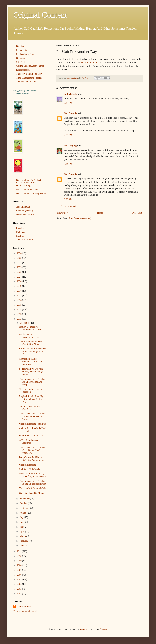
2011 (19, 551)
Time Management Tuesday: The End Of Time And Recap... (32, 382)
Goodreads (21, 58)
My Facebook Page (25, 54)
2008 (20, 565)
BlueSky (20, 46)
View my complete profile (25, 611)
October (24, 503)
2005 (20, 579)
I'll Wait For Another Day (31, 436)
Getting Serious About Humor (30, 66)
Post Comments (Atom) (80, 218)
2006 (20, 575)
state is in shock (89, 62)
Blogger (103, 629)
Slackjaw (20, 236)
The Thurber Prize (25, 240)
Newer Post (63, 213)
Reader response (24, 70)
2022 (20, 272)
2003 (20, 589)
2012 (20, 319)
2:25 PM (68, 103)
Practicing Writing (25, 211)
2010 (20, 556)
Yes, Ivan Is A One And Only (33, 488)
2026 (20, 253)
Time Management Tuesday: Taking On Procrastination (33, 482)
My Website (22, 50)
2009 (20, 561)
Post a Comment (68, 206)
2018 (20, 291)
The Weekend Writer (26, 82)
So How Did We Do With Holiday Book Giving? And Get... (31, 372)
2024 (20, 263)
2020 (20, 281)
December (25, 323)
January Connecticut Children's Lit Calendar (31, 328)
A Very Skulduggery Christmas (29, 441)
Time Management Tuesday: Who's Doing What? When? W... (32, 450)
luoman (83, 629)
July (22, 517)
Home (100, 213)
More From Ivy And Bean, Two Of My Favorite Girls (33, 475)
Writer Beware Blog (26, 215)
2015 (20, 305)
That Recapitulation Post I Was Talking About (31, 343)
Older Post (137, 213)
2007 (20, 570)
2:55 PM (68, 135)
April (22, 531)
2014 (20, 310)
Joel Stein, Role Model (30, 469)
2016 (20, 300)
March (23, 536)
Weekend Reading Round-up (32, 424)
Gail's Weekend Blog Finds (32, 493)
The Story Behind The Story (29, 74)
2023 (20, 267)
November (25, 499)
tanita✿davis (70, 94)
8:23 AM (68, 199)
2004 (20, 584)
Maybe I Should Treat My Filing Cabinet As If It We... (31, 399)
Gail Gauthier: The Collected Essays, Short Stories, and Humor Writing (30, 183)
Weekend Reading (28, 465)
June (22, 522)
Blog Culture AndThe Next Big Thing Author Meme (32, 459)
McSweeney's (23, 232)
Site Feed (21, 62)
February (24, 541)
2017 (20, 295)
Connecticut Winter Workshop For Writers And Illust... (31, 362)
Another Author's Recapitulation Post (29, 336)
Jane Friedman (23, 207)
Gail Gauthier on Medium (28, 189)
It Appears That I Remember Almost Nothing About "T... (32, 352)
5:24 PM (68, 164)
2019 (20, 286)
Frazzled (20, 228)
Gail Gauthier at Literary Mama (31, 193)
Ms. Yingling (70, 145)
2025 (20, 258)
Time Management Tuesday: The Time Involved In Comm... (32, 417)
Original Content (40, 15)
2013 (20, 314)
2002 (20, 593)
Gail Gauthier (71, 113)
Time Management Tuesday (29, 78)
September (25, 508)
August (23, 513)
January (23, 546)
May (22, 527)
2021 (20, 277)
